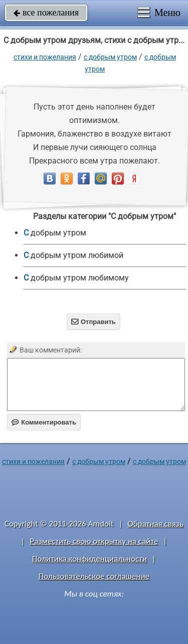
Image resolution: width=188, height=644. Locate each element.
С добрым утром (110, 57)
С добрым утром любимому (76, 278)
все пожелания (46, 12)
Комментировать (44, 422)
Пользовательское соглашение (94, 576)
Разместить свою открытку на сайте (94, 541)
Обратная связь (155, 524)
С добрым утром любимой (73, 255)
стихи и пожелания (45, 57)
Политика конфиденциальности (89, 559)
